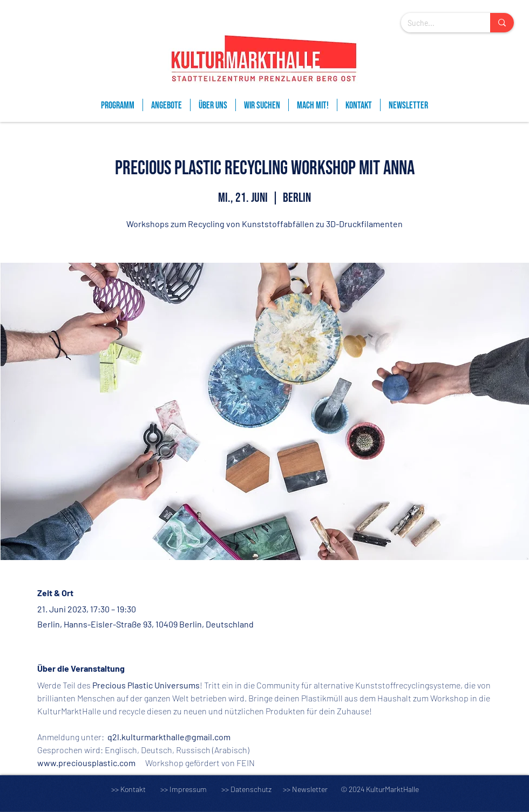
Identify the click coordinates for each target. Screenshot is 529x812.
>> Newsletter (305, 789)
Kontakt (133, 789)
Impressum (188, 789)
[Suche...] (438, 23)
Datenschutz (256, 789)
